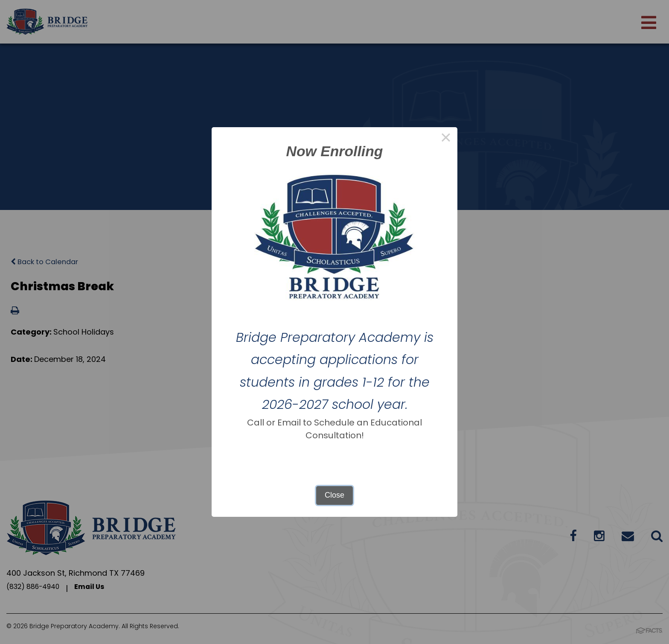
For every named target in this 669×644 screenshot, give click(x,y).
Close (334, 495)
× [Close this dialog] (446, 139)
